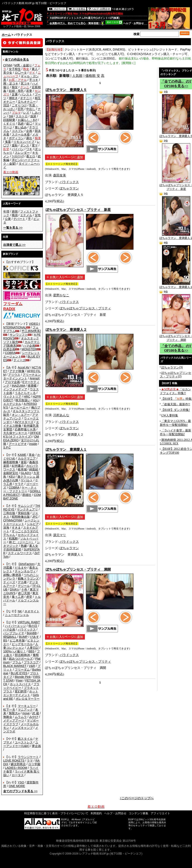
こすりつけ (19, 105)
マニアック (25, 710)
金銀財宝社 (11, 473)
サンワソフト (19, 335)
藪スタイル (25, 739)
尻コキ (25, 84)
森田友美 (60, 175)
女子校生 (15, 69)
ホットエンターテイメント (21, 693)
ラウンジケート (28, 757)
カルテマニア (27, 458)
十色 (24, 589)
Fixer (19, 680)
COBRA (10, 353)
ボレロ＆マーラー (28, 699)
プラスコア (31, 662)
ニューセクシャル (17, 615)
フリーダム (22, 670)
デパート (19, 219)
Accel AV (24, 367)
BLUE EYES (19, 673)
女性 (38, 215)
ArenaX (35, 378)
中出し (31, 109)
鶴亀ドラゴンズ (28, 579)
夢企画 (36, 746)
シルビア (33, 524)
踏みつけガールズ (21, 659)
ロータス (18, 775)
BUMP (23, 637)
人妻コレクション (21, 646)
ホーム (6, 35)
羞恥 (15, 145)
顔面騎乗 (9, 120)
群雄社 (27, 495)
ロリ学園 (34, 764)
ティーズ (19, 360)
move (26, 713)
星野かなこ (61, 295)
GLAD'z (26, 473)
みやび (34, 717)
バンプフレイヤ (14, 633)
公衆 (8, 219)
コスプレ (18, 131)
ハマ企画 (29, 346)
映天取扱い (23, 400)
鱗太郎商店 (18, 764)
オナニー (26, 98)
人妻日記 (33, 648)
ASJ (36, 400)
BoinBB (32, 633)
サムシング (25, 506)
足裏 (15, 94)
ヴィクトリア (12, 397)
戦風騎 (13, 538)
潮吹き (13, 98)
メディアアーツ (14, 720)
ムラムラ (21, 717)
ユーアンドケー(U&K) (21, 744)
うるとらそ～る (25, 393)
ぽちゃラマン (69, 188)
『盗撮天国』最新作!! (176, 404)
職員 (15, 215)
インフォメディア (15, 389)
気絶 (21, 124)
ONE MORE (17, 786)
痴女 (15, 87)
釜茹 (24, 462)
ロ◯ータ (21, 73)
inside (33, 444)
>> (13, 228)
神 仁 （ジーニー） (22, 542)
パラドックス (27, 629)
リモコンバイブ (24, 142)
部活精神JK (22, 655)
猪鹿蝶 (32, 386)
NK (20, 611)
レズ (26, 113)
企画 (29, 131)
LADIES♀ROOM (16, 768)
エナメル (26, 215)
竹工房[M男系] (31, 331)
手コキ (34, 80)
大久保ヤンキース (15, 433)
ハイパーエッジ (15, 626)
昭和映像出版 (21, 517)
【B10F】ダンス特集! (175, 410)
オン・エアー (21, 415)
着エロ (31, 156)
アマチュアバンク (21, 417)
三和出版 (9, 513)
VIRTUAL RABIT (29, 622)
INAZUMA (18, 386)
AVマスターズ (24, 422)
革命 (32, 455)
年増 (6, 212)
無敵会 (8, 717)
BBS (31, 651)
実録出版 (24, 513)
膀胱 (15, 212)
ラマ (30, 761)
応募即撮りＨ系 (25, 429)
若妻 (29, 91)
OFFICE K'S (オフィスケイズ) (22, 435)
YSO (21, 782)
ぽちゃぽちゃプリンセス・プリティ (85, 308)
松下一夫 (9, 710)
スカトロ (22, 116)
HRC (27, 397)
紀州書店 (18, 466)
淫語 (6, 105)
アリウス (14, 375)
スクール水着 (21, 134)
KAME (22, 455)
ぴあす (34, 637)
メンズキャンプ (22, 728)
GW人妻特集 (170, 415)
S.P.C (7, 447)
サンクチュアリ (27, 509)
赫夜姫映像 (11, 462)
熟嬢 (24, 546)
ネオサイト (32, 611)
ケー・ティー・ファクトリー (20, 489)
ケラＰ (19, 484)
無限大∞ (14, 713)
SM (11, 116)
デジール (24, 586)
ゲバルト (27, 480)
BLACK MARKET (15, 666)
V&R (32, 666)
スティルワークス (20, 553)
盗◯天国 (24, 593)
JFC (35, 517)
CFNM (7, 65)
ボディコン (16, 138)
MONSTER (29, 349)
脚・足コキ (11, 84)
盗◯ (29, 124)
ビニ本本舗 (17, 640)
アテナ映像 (17, 371)
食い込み (21, 127)
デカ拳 (22, 582)
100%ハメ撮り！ (15, 651)
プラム (17, 662)
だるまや (21, 568)
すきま (16, 528)
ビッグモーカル (22, 644)
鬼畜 (8, 142)
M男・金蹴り (23, 65)
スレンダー (22, 153)
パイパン (18, 149)
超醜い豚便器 (12, 575)
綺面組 (34, 469)
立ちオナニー (27, 102)
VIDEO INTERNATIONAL (22, 326)
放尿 (33, 116)
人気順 (77, 76)
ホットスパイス (20, 684)
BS (5, 640)
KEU (12, 477)
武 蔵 (36, 713)
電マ (35, 145)
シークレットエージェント (21, 522)
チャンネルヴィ (25, 571)
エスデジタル (12, 404)
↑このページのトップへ (137, 798)
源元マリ (60, 535)
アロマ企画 (12, 382)
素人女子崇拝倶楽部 (21, 548)
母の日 (33, 626)
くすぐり (9, 124)
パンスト (26, 94)
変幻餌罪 (21, 691)
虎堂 (29, 597)
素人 (35, 69)
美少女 (8, 73)
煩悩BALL (10, 637)
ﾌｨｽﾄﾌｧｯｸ (18, 156)
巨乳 (21, 109)
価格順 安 (93, 76)
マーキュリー (27, 706)
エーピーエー (19, 407)
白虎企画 (9, 349)
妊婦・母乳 (16, 91)
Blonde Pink (23, 677)
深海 (6, 528)
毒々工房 (18, 597)
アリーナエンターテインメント (22, 377)
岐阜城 (22, 469)
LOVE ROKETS (14, 761)
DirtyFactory (27, 564)
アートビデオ (18, 444)
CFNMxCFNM (13, 520)
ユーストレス (24, 742)
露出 (29, 138)
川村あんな (61, 415)
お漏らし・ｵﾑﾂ (28, 120)
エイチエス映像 (21, 424)
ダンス (25, 145)
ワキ (29, 149)
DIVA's (14, 589)
